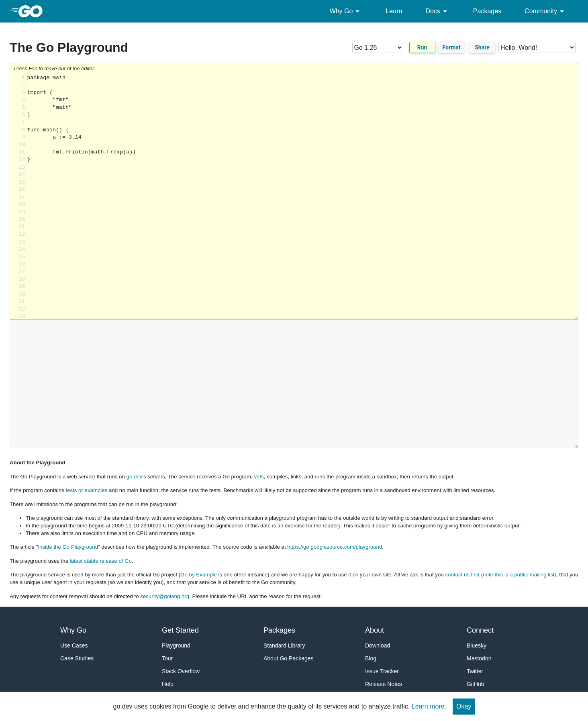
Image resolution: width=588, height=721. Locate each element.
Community (546, 11)
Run (422, 47)
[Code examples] (537, 47)
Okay (464, 706)
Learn (394, 11)
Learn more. (429, 706)
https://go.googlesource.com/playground (335, 547)
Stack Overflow (181, 671)
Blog (371, 658)
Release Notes (384, 684)
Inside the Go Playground (68, 547)
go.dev (135, 477)
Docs (437, 11)
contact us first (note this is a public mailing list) (500, 575)
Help (168, 684)
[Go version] (378, 47)
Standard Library (284, 645)
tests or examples (86, 490)
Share (482, 47)
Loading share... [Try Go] (302, 197)
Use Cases (74, 645)
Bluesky (477, 645)
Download (378, 645)
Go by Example (199, 575)
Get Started (180, 630)
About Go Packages (289, 658)
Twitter (475, 671)
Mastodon (479, 658)
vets (259, 477)
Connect (480, 630)
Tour (167, 658)
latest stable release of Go (101, 561)
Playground (176, 645)
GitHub (476, 684)
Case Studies (77, 658)
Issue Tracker (382, 671)
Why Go (346, 11)
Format (452, 47)
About (375, 630)
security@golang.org (165, 596)
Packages (487, 11)
